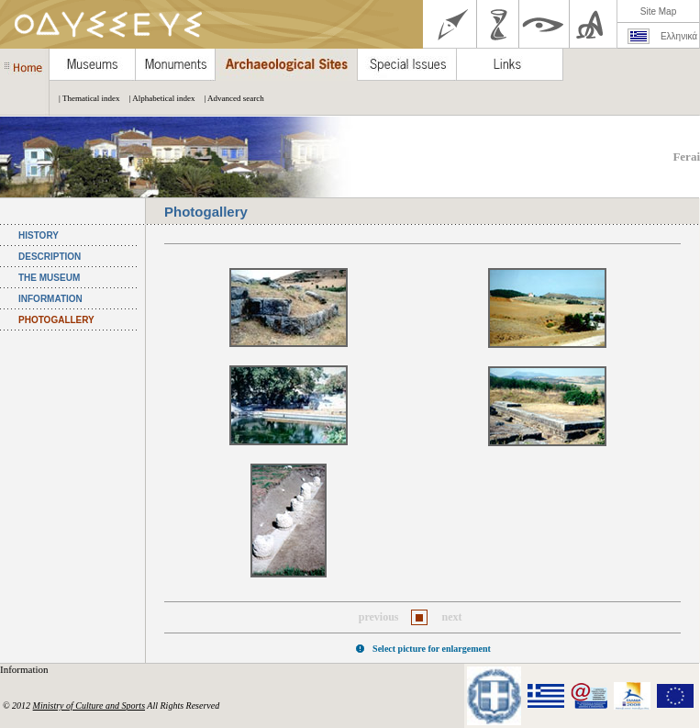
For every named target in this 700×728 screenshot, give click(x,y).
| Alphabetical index (158, 98)
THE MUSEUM (49, 278)
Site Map (658, 11)
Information (25, 669)
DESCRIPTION (50, 257)
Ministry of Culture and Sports (89, 706)
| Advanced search (229, 98)
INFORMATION (50, 299)
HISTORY (39, 235)
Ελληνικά (679, 36)
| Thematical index (85, 98)
